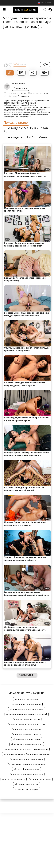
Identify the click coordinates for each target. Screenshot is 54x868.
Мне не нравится (10, 65)
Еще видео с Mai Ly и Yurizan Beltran (26, 130)
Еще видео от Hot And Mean (25, 137)
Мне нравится (6, 65)
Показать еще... (27, 675)
